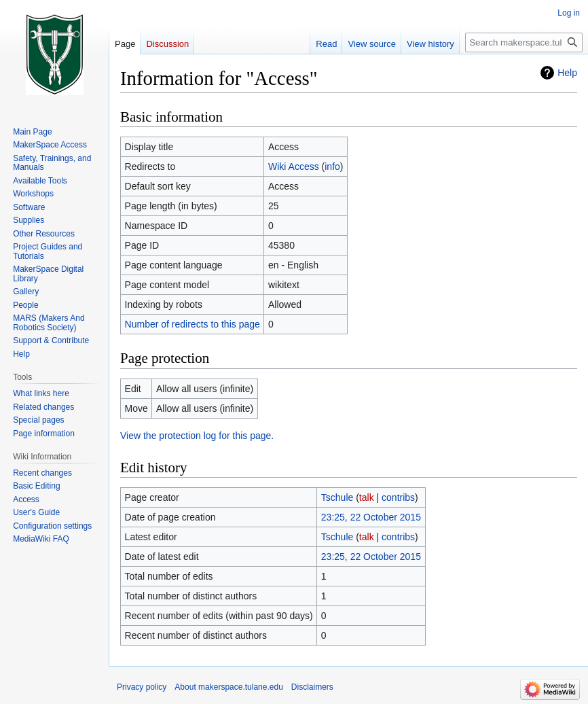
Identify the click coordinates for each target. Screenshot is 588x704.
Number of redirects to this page (192, 324)
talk (367, 497)
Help (567, 73)
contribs (398, 497)
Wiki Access (294, 166)
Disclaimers (312, 687)
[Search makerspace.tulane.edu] (524, 42)
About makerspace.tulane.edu (228, 687)
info (332, 166)
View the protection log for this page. (197, 436)
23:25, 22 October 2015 (371, 517)
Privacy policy (142, 687)
